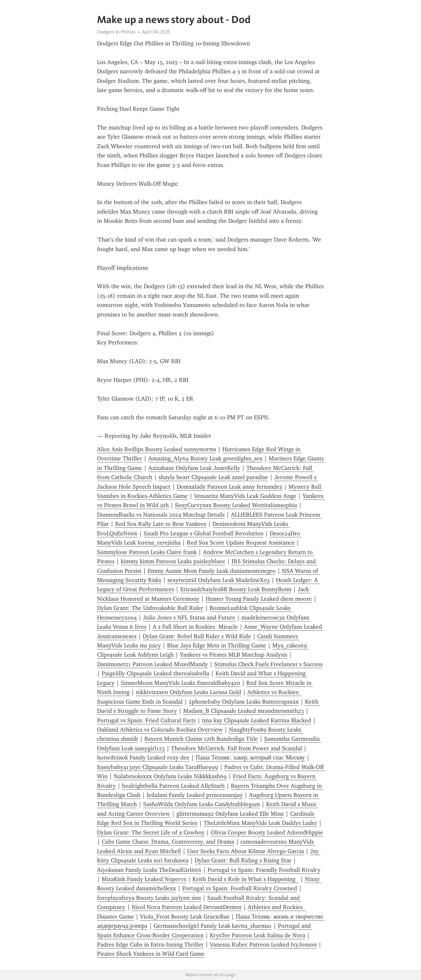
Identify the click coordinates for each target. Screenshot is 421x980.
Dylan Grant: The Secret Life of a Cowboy (151, 832)
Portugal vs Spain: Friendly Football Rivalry (264, 870)
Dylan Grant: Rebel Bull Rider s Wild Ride (197, 636)
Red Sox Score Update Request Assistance (241, 543)
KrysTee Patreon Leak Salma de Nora (258, 935)
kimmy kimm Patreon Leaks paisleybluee (173, 561)
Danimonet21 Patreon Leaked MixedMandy (152, 664)
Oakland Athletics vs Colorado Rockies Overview (160, 730)
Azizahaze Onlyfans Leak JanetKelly (194, 468)
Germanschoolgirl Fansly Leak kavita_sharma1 (213, 926)
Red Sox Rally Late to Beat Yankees (161, 524)
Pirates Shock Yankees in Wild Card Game (151, 954)
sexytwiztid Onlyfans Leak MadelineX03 (219, 580)
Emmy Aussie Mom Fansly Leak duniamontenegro (212, 571)
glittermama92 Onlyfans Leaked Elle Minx (230, 814)
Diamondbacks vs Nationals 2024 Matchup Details (161, 515)
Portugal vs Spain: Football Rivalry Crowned (240, 888)
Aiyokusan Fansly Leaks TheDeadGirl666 (149, 870)
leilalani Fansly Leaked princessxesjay (195, 795)
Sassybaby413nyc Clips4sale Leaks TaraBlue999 (158, 767)
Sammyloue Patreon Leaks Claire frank (147, 552)
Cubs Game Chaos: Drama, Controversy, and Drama (168, 842)
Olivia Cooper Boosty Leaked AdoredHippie (267, 832)
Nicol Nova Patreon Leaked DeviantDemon (186, 907)
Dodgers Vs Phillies (116, 32)
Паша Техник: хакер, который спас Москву (250, 758)
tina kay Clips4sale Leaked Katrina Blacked (257, 720)
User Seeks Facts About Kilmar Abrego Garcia (246, 851)
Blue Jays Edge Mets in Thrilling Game (217, 645)
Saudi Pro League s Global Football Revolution (204, 533)
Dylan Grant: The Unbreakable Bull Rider (150, 608)
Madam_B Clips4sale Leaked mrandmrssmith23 (244, 711)
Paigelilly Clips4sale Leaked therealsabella (155, 673)
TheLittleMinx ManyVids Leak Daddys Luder (260, 823)
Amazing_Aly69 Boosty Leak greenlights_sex (205, 458)
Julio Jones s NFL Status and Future (189, 618)
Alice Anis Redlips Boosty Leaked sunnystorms (157, 449)
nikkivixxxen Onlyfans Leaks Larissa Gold (188, 692)
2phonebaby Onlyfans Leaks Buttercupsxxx (244, 702)
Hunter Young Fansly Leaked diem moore (259, 599)
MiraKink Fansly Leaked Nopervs (144, 879)
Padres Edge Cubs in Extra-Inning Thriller (150, 945)
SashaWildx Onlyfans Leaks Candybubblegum (201, 804)
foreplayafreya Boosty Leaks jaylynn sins (149, 898)
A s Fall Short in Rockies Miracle (195, 627)
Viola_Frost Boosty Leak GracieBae (185, 917)
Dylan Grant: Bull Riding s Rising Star (243, 860)
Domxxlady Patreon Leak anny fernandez (229, 487)
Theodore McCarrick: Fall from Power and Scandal (236, 748)
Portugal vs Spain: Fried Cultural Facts (146, 720)
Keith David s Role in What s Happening (246, 879)
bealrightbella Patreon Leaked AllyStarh (173, 786)
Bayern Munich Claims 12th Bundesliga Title (201, 739)
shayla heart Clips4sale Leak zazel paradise (213, 477)
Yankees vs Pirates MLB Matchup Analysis (234, 655)
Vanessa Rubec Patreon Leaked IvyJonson (263, 945)
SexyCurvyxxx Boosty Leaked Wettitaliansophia (236, 505)
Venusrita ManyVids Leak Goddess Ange (245, 496)
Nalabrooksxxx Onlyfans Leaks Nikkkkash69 (170, 776)
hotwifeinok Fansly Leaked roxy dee (143, 758)
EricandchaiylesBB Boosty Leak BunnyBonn (236, 589)
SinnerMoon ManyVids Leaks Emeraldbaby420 (180, 683)
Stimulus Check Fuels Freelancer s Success (268, 664)
